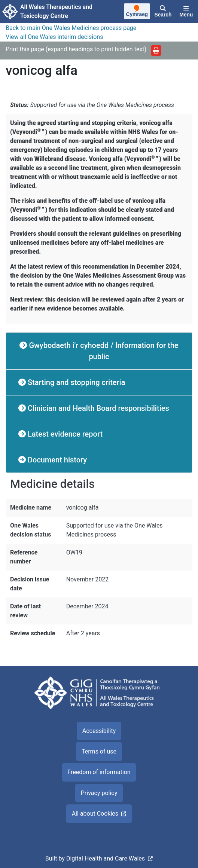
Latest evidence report (64, 434)
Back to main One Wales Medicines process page (71, 28)
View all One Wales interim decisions (54, 37)
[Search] (163, 12)
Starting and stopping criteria (75, 382)
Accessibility (99, 731)
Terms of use (99, 751)
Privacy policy (99, 793)
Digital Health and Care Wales (106, 858)
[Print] (156, 51)
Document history (56, 460)
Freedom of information (99, 772)
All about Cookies (95, 814)
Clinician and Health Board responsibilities (98, 408)
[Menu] (186, 12)
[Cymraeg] (137, 12)
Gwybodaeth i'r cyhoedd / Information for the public (103, 351)
